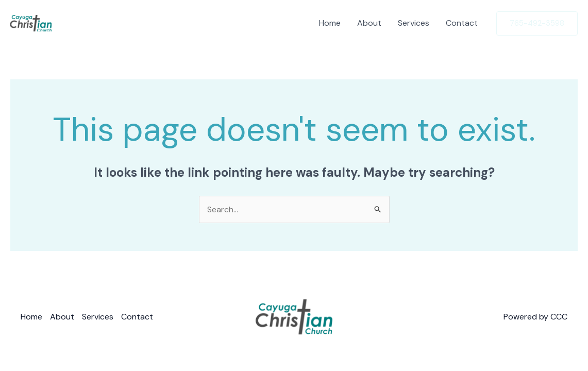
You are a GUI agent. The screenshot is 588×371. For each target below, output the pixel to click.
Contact (462, 23)
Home (330, 23)
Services (414, 23)
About (369, 23)
